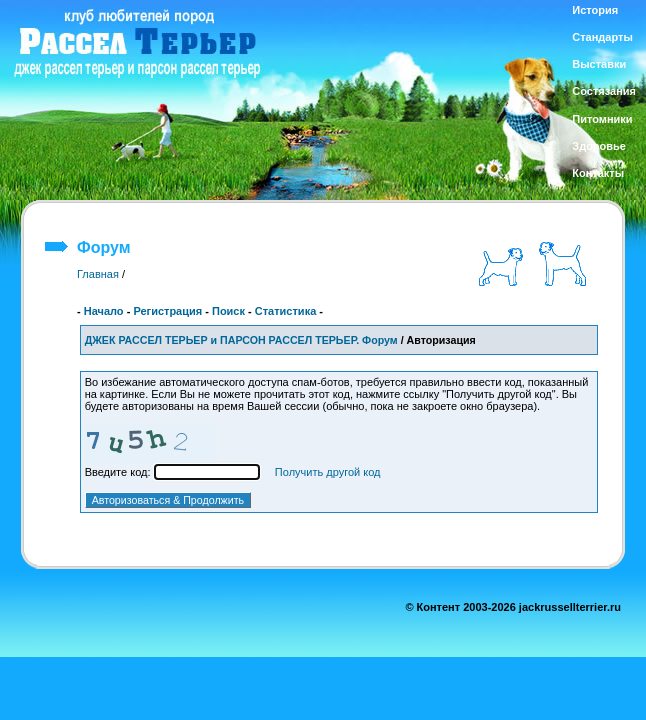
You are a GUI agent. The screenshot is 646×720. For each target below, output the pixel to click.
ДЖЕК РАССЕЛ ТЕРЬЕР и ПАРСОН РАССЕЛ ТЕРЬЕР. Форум (241, 340)
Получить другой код (328, 472)
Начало (104, 311)
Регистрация (167, 311)
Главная (98, 274)
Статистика (286, 311)
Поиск (228, 311)
